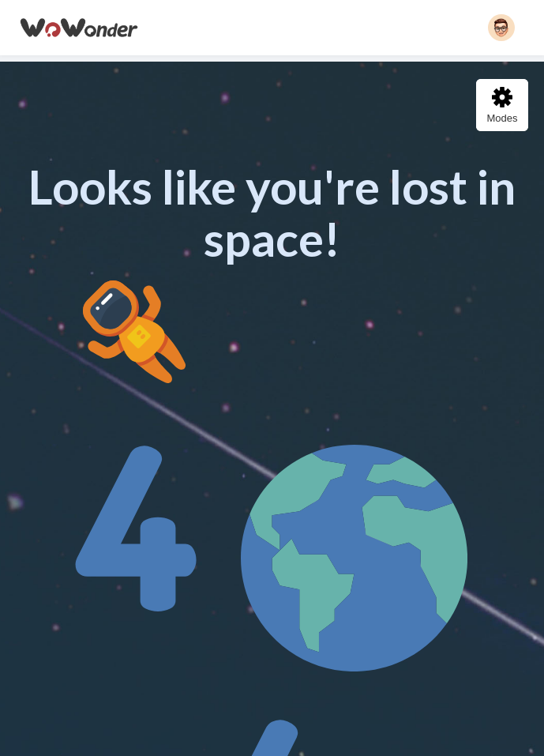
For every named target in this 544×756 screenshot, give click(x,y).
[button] (501, 28)
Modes (502, 105)
